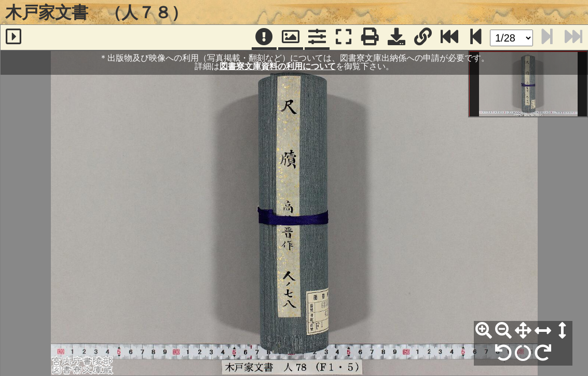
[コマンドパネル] (317, 37)
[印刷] (370, 37)
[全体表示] (523, 331)
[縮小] (503, 331)
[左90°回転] (503, 353)
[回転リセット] (523, 353)
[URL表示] (423, 37)
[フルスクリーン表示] (344, 37)
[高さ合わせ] (563, 331)
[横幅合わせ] (543, 331)
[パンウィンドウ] (291, 37)
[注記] (264, 37)
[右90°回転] (543, 353)
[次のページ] (476, 37)
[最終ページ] (449, 37)
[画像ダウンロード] (396, 37)
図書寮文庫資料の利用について (278, 66)
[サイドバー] (13, 37)
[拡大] (484, 331)
